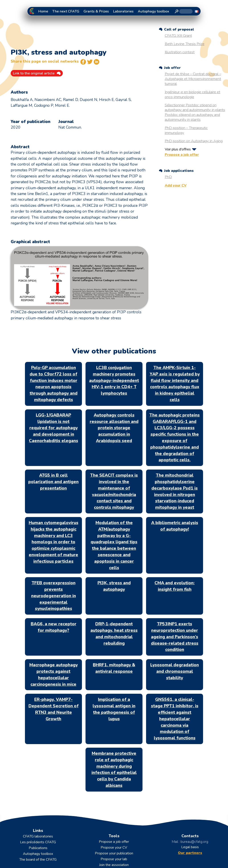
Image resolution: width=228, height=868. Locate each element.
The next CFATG (66, 11)
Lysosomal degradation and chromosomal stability (175, 671)
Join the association (114, 865)
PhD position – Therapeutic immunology (186, 130)
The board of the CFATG (38, 860)
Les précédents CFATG (38, 842)
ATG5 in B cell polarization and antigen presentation (53, 482)
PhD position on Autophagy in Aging (194, 141)
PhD (168, 177)
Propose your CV (114, 847)
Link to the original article (34, 73)
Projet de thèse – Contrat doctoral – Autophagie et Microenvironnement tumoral (193, 79)
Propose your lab (114, 859)
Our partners (190, 853)
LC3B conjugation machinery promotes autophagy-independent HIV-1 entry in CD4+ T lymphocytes (114, 381)
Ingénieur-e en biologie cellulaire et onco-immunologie (192, 94)
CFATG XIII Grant (178, 36)
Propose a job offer (182, 155)
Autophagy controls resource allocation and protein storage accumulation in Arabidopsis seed (114, 428)
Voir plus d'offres (178, 149)
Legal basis (190, 847)
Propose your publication (114, 853)
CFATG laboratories (38, 836)
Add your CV (176, 185)
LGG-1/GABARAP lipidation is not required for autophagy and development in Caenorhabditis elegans (54, 428)
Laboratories (123, 11)
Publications (38, 848)
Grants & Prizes (96, 11)
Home (43, 11)
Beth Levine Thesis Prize (185, 44)
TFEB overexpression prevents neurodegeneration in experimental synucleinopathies (54, 596)
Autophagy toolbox (154, 11)
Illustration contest (180, 52)
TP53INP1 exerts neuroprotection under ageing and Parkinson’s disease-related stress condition (175, 637)
